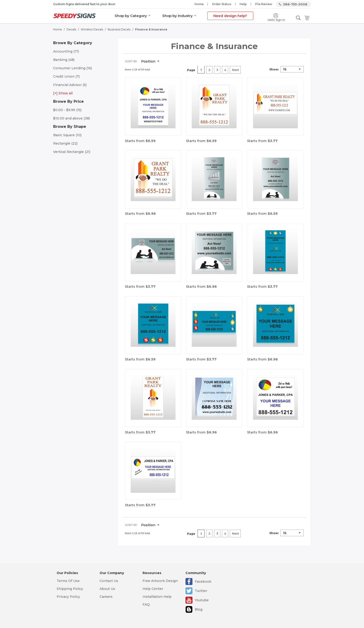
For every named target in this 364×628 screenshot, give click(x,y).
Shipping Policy (70, 589)
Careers (106, 597)
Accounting (66, 51)
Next (235, 70)
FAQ (146, 605)
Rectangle (65, 143)
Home (199, 4)
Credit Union (66, 76)
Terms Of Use (68, 581)
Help (243, 4)
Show (274, 69)
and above (71, 118)
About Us (107, 589)
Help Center (153, 589)
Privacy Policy (68, 597)
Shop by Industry (177, 16)
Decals (71, 29)
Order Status (222, 4)
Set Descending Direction (166, 61)
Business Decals (119, 29)
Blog (199, 609)
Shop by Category (131, 16)
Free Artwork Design (160, 581)
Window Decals (92, 29)
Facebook (203, 582)
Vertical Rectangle (72, 152)
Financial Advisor (70, 85)
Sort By (131, 61)
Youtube (202, 600)
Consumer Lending (73, 68)
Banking (64, 59)
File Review (264, 4)
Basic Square (67, 135)
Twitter (201, 591)
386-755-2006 (295, 4)
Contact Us (109, 581)
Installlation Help (157, 597)
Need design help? (230, 16)
